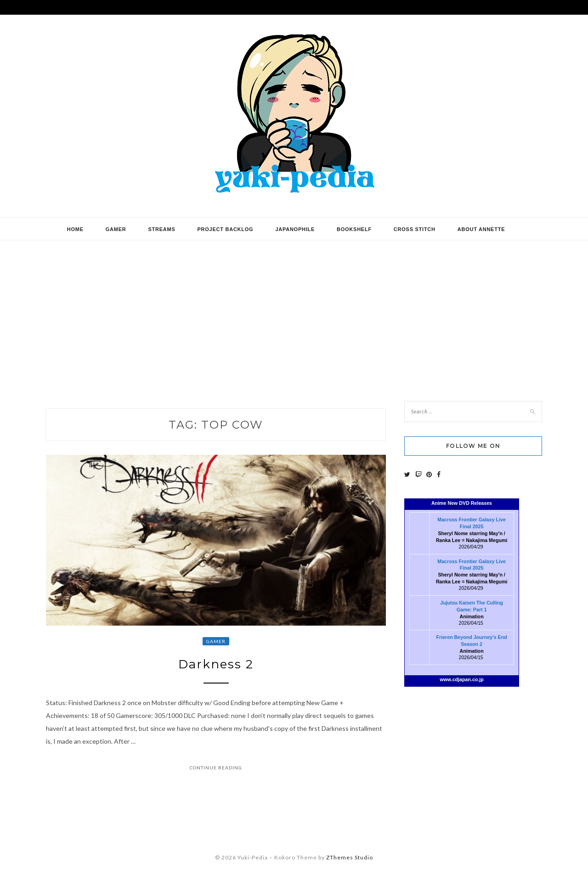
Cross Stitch (415, 229)
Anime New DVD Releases (462, 503)
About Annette (481, 229)
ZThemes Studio (350, 857)
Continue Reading (216, 768)
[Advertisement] (294, 314)
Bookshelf (354, 229)
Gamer (116, 229)
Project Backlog (226, 229)
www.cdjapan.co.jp (462, 679)
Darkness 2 (216, 664)
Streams (161, 229)
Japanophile (295, 229)
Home (75, 229)
